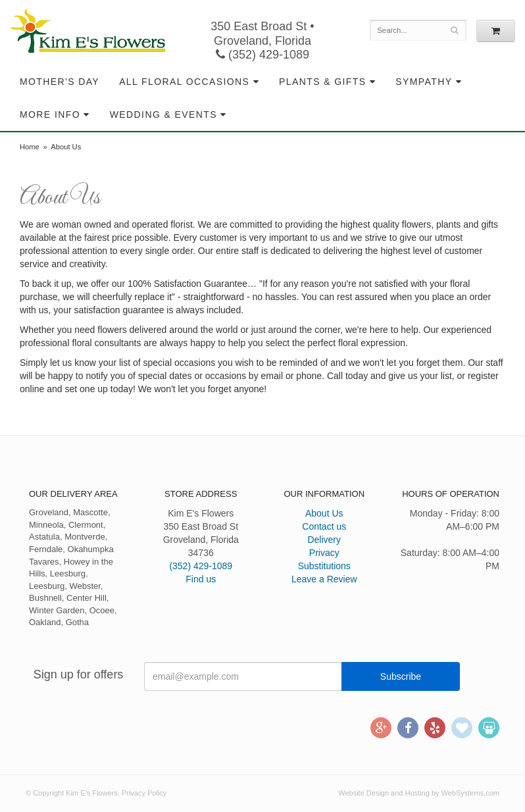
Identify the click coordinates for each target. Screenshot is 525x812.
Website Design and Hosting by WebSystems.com (419, 793)
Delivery (324, 540)
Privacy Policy (144, 793)
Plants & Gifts (322, 82)
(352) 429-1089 (262, 55)
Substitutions (324, 566)
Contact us (324, 526)
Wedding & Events (163, 114)
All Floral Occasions (184, 82)
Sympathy (424, 82)
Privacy (324, 553)
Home (30, 147)
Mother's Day (60, 82)
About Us (324, 513)
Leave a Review (324, 579)
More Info (50, 114)
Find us (201, 579)
